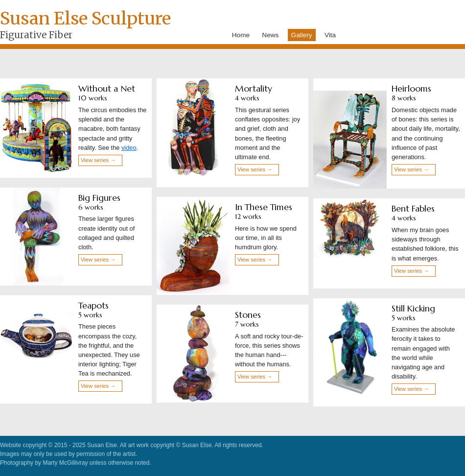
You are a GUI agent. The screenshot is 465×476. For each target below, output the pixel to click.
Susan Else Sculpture (85, 18)
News (270, 35)
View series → (98, 160)
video (129, 148)
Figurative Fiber (36, 35)
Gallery (302, 35)
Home (241, 35)
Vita (330, 35)
